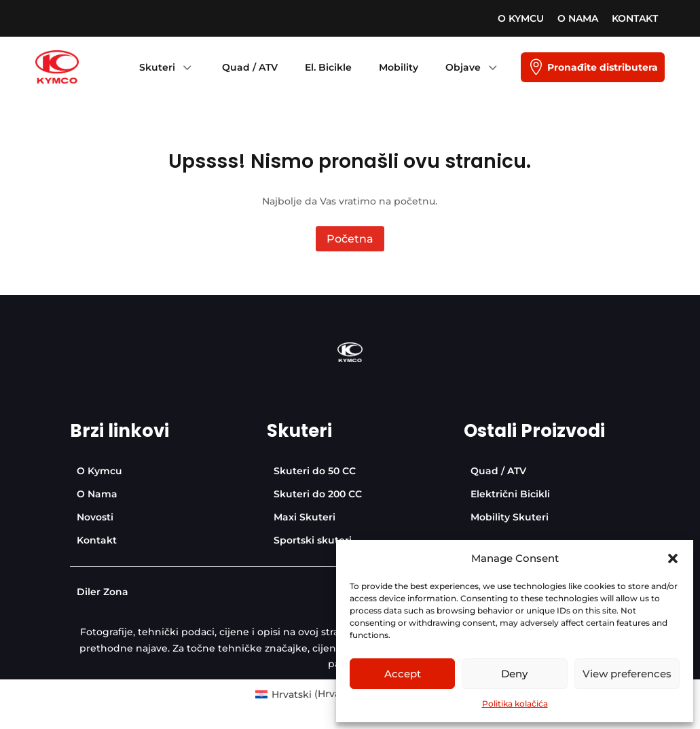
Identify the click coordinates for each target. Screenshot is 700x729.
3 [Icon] (187, 67)
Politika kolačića (515, 704)
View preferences (627, 674)
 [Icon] (536, 67)
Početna (350, 239)
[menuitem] (521, 18)
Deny (514, 674)
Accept (403, 674)
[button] (673, 558)
